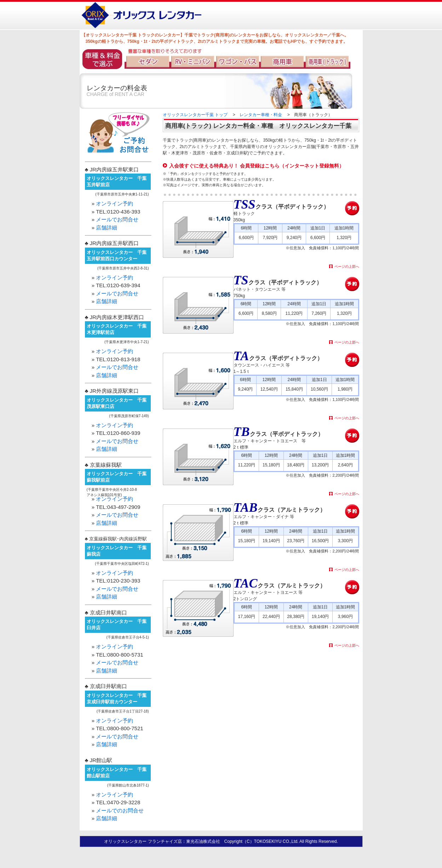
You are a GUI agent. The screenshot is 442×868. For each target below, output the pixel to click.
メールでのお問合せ (120, 810)
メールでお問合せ (117, 219)
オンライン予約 (114, 203)
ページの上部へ (347, 266)
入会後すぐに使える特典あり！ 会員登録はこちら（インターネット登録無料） (257, 166)
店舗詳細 (107, 228)
